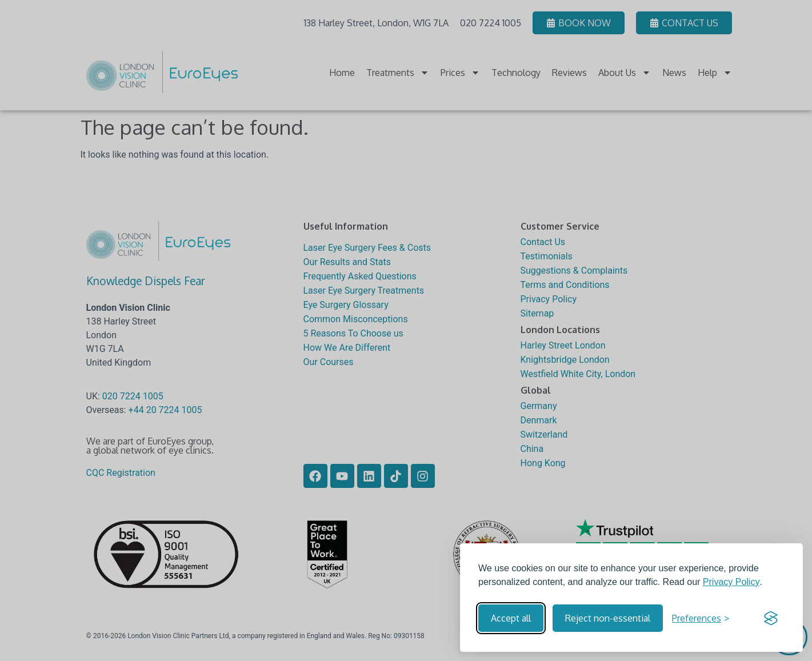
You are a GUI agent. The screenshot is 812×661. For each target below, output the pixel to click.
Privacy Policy (731, 582)
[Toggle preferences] (701, 618)
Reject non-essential (608, 618)
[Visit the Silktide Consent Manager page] (771, 618)
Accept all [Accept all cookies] (511, 618)
